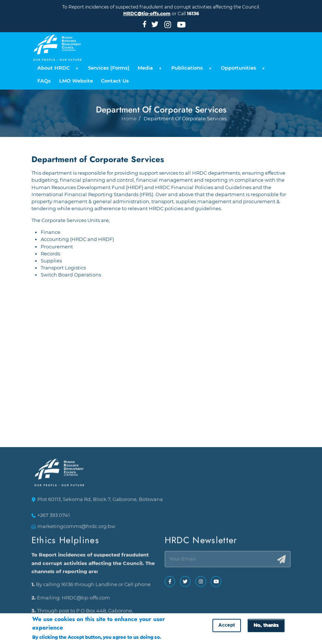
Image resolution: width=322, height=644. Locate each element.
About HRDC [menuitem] (57, 70)
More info (173, 638)
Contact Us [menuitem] (115, 81)
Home (129, 137)
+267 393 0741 (54, 518)
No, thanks (266, 626)
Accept (227, 626)
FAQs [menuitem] (44, 81)
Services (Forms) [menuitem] (109, 68)
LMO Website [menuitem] (76, 81)
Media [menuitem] (149, 70)
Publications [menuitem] (190, 70)
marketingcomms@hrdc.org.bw (76, 529)
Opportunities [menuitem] (242, 70)
